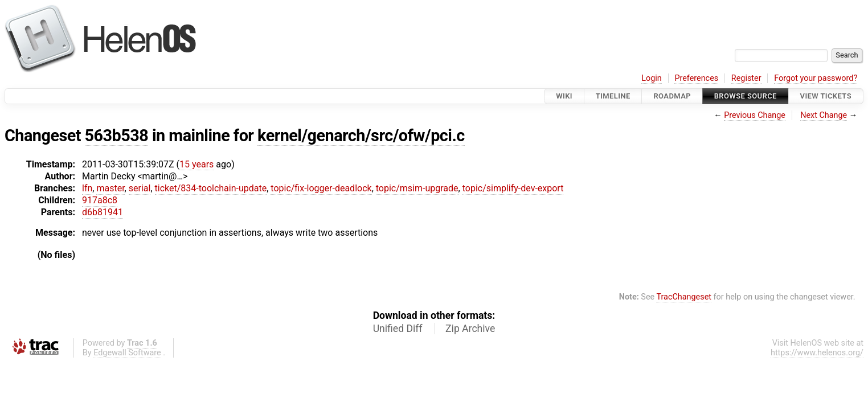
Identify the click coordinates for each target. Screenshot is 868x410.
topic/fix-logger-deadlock (321, 188)
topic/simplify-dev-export (513, 188)
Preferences (696, 78)
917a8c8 (100, 200)
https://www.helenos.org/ (817, 353)
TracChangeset (684, 297)
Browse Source (746, 96)
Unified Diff (398, 329)
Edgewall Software (127, 353)
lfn (87, 188)
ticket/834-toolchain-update (211, 188)
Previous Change (755, 115)
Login (652, 78)
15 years (196, 164)
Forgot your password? (816, 78)
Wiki (564, 96)
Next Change (824, 115)
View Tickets (826, 96)
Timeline (613, 96)
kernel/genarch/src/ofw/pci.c (361, 136)
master (110, 188)
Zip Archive (470, 329)
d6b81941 (103, 212)
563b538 (117, 136)
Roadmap (672, 96)
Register (746, 78)
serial (140, 188)
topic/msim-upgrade (417, 188)
